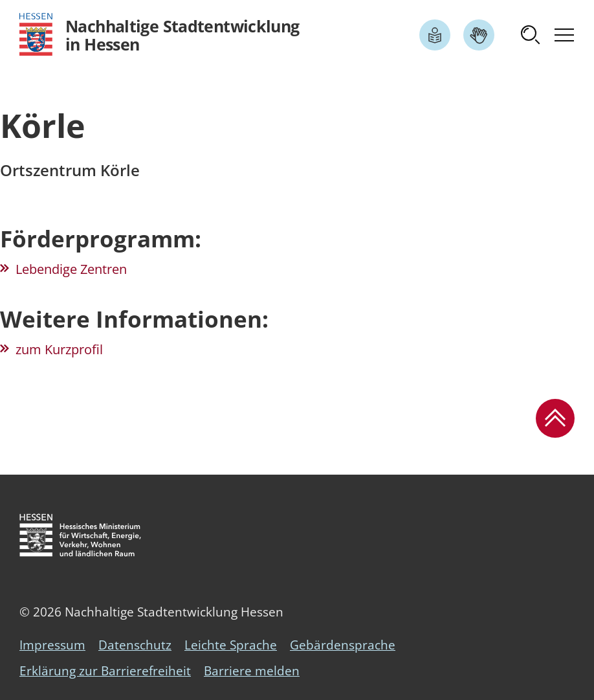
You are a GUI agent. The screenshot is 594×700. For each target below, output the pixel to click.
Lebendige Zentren (71, 269)
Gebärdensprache (343, 645)
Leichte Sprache (231, 645)
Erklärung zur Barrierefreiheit (105, 671)
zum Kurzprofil (59, 349)
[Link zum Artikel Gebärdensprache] (479, 35)
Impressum (52, 645)
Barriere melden (252, 671)
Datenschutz (135, 645)
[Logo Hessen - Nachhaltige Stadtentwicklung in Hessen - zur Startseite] (159, 35)
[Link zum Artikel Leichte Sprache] (435, 35)
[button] (531, 35)
